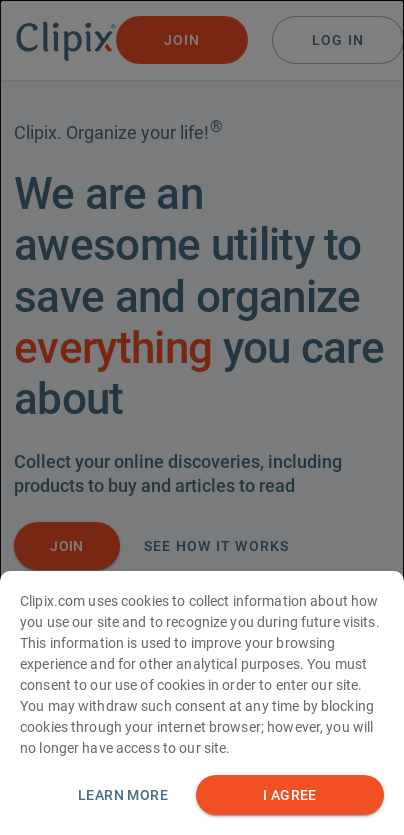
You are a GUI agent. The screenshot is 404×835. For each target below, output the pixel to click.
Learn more (123, 800)
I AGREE (290, 800)
